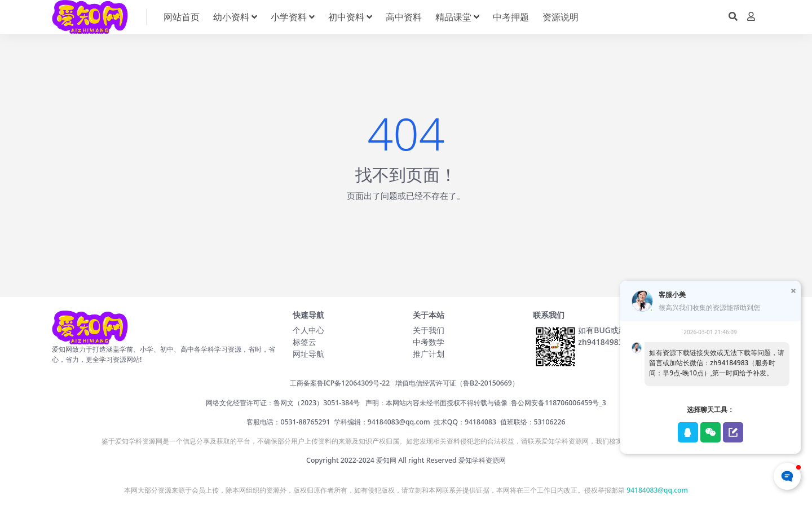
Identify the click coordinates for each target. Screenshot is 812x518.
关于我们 (429, 330)
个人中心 (308, 330)
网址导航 (308, 354)
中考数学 (429, 342)
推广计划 (429, 354)
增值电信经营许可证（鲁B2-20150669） (457, 383)
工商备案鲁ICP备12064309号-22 (340, 383)
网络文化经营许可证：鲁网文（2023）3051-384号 (283, 403)
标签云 (304, 342)
